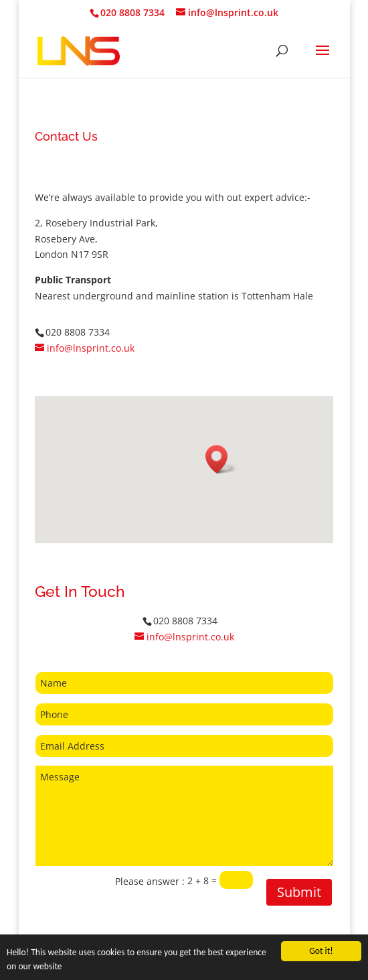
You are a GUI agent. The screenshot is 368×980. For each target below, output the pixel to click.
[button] (221, 459)
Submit (299, 892)
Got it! (321, 951)
